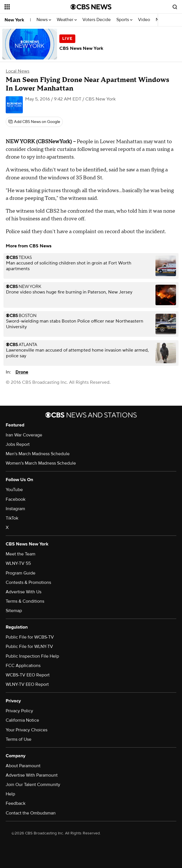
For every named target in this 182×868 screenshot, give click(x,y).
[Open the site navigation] (33, 7)
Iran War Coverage (24, 435)
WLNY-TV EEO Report (27, 684)
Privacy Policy (19, 711)
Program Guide (21, 573)
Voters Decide (97, 20)
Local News (18, 71)
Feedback (16, 803)
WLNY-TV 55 (18, 563)
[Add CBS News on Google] (34, 122)
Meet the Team (21, 554)
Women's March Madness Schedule (41, 463)
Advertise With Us (24, 592)
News (44, 20)
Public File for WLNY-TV (29, 647)
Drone (22, 372)
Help (10, 794)
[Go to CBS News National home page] (91, 7)
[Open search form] (175, 7)
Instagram (15, 509)
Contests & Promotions (28, 582)
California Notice (22, 720)
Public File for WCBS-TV (30, 637)
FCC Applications (23, 666)
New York (14, 20)
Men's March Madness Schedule (38, 454)
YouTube (14, 490)
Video (144, 20)
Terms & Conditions (25, 601)
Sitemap (14, 611)
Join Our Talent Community (33, 785)
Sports (124, 20)
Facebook (16, 499)
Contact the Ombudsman (31, 813)
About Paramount (23, 766)
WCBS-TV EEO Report (28, 675)
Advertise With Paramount (32, 775)
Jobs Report (18, 444)
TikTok (12, 518)
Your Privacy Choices (27, 730)
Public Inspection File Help (32, 656)
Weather (67, 20)
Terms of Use (19, 739)
